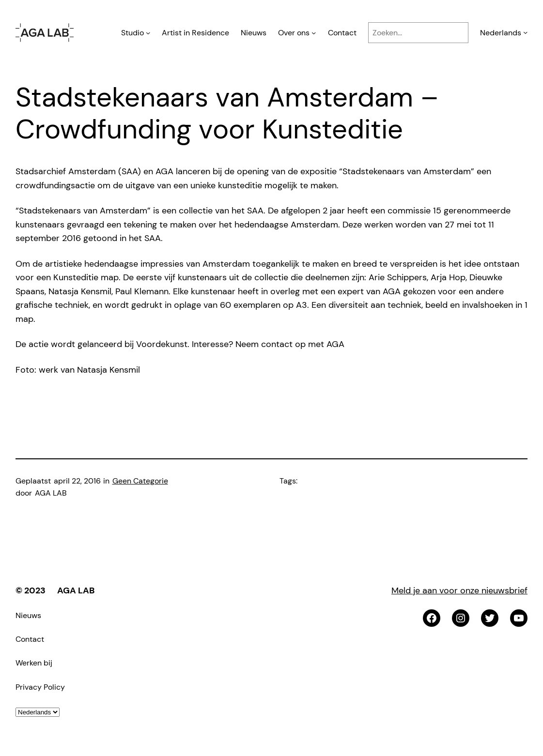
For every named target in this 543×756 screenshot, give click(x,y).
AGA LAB (76, 590)
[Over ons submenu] (314, 33)
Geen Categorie (140, 481)
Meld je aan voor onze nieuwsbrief (459, 590)
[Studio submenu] (148, 33)
